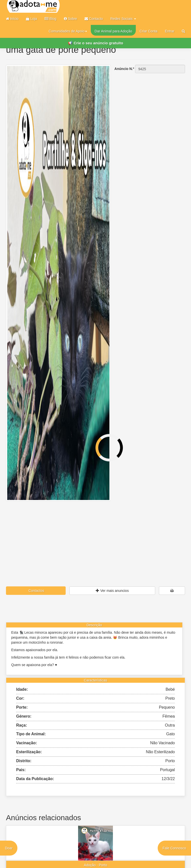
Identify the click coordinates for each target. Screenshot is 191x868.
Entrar (170, 31)
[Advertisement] (95, 535)
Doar (9, 848)
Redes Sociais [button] (123, 19)
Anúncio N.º (124, 69)
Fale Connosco (174, 848)
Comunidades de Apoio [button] (68, 31)
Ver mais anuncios (112, 591)
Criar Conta (148, 31)
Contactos (36, 591)
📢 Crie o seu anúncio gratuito (95, 43)
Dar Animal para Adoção (113, 31)
